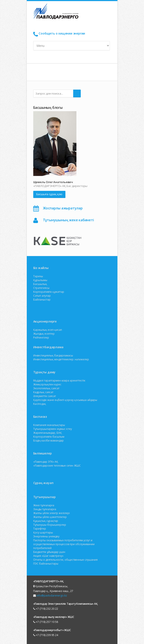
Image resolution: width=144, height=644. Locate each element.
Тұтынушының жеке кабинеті (68, 220)
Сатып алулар (42, 296)
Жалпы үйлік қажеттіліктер (50, 517)
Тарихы (38, 276)
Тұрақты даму (44, 372)
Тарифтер (40, 529)
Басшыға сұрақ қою (49, 194)
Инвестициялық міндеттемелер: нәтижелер (61, 359)
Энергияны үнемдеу (46, 536)
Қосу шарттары (43, 532)
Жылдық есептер (44, 334)
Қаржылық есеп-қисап (48, 330)
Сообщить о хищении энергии (62, 33)
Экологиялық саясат (46, 388)
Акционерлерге (45, 321)
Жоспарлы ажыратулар (63, 208)
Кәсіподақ (40, 404)
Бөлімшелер (43, 453)
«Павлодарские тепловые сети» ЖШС (57, 466)
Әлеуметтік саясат (45, 396)
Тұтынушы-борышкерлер (50, 525)
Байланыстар (42, 300)
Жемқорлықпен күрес (47, 384)
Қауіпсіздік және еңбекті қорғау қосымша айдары (65, 400)
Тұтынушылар (44, 497)
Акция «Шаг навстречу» (48, 556)
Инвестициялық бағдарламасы (53, 355)
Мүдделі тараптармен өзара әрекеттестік (59, 381)
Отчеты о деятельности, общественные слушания (65, 560)
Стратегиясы (41, 288)
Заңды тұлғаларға (45, 509)
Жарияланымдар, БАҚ (47, 433)
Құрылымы (40, 280)
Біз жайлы (41, 268)
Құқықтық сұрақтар (46, 521)
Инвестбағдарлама (48, 347)
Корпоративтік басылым (49, 437)
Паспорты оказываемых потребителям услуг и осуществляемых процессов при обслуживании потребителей (64, 544)
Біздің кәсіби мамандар (48, 441)
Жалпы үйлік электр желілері (51, 513)
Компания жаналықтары (49, 425)
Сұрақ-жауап (43, 483)
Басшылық (40, 284)
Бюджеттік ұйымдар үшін (49, 552)
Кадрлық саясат (43, 392)
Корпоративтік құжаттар (49, 292)
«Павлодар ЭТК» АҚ (46, 462)
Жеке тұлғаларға (44, 505)
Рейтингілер (41, 338)
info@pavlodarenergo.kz (52, 596)
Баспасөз (40, 417)
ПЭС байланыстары (46, 564)
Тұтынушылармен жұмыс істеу (53, 429)
